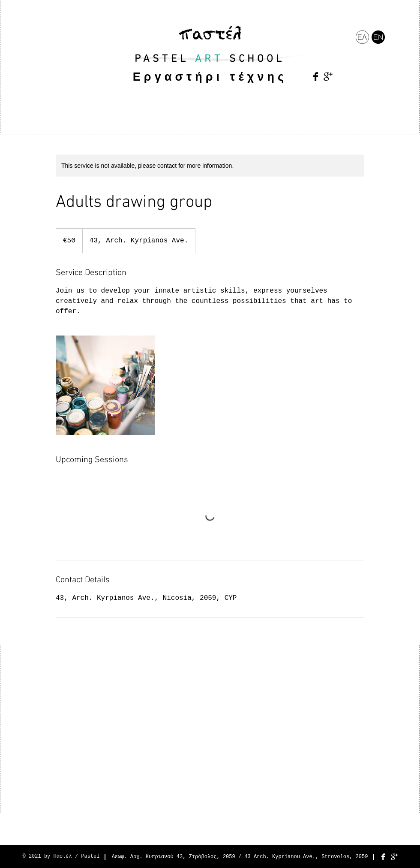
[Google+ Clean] (394, 857)
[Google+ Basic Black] (328, 77)
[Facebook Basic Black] (316, 77)
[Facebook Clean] (383, 857)
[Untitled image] (105, 385)
